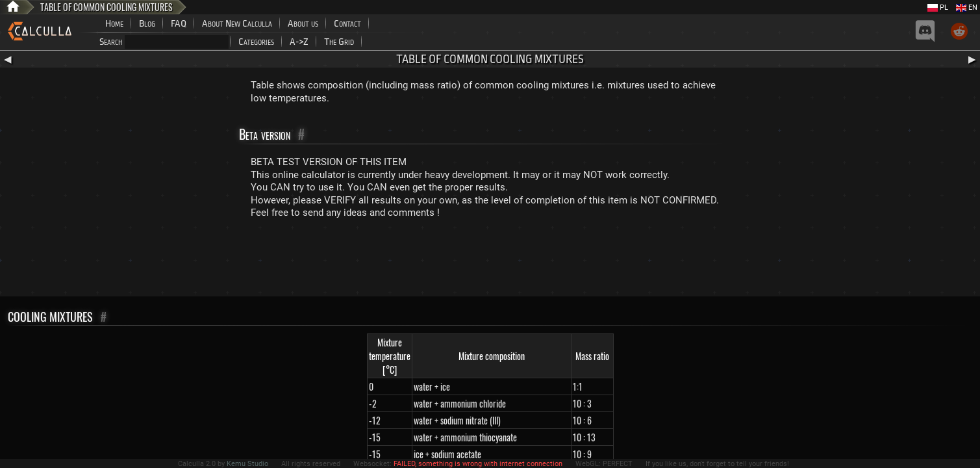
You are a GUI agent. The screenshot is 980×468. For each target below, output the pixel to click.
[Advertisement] (490, 261)
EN (967, 7)
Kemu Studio (247, 464)
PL (938, 7)
